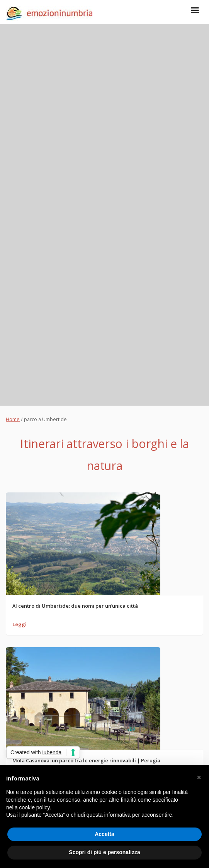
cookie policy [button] (34, 807)
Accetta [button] (104, 834)
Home (13, 419)
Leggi (20, 624)
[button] (199, 777)
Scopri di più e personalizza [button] (104, 852)
